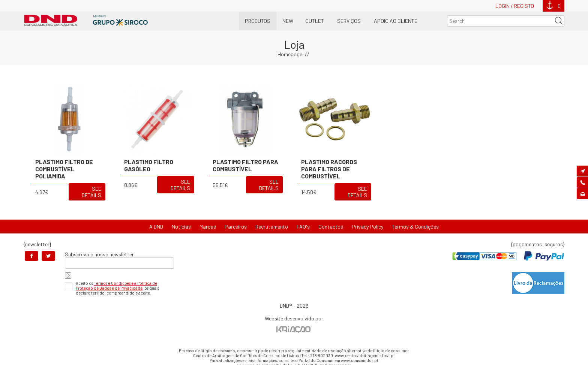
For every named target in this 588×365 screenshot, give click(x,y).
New (288, 21)
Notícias (181, 227)
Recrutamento (272, 227)
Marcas (208, 227)
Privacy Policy (367, 227)
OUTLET (315, 21)
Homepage (290, 54)
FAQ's (303, 227)
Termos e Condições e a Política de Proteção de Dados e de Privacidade (116, 286)
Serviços (349, 21)
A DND (156, 227)
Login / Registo (515, 6)
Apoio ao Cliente (396, 21)
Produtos (258, 21)
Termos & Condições (415, 227)
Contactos (331, 227)
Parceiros (236, 227)
